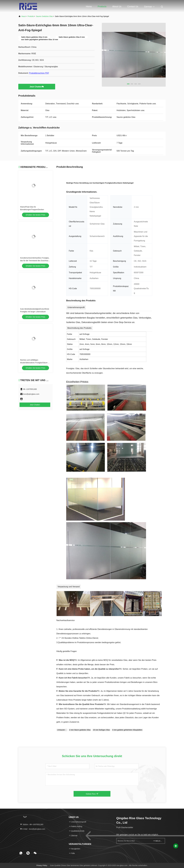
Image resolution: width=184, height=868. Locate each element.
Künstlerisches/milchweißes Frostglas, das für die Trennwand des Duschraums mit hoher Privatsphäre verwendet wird (35, 261)
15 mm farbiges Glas (101, 730)
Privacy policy (42, 865)
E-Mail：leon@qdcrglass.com (33, 829)
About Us (117, 7)
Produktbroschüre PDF (39, 73)
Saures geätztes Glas (44, 16)
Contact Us (133, 7)
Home (89, 7)
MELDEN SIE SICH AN (158, 841)
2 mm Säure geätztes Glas (80, 730)
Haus (23, 16)
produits (31, 16)
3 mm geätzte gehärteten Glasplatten (127, 730)
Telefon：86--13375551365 (32, 824)
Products (102, 7)
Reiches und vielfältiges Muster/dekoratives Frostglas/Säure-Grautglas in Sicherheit (34, 363)
